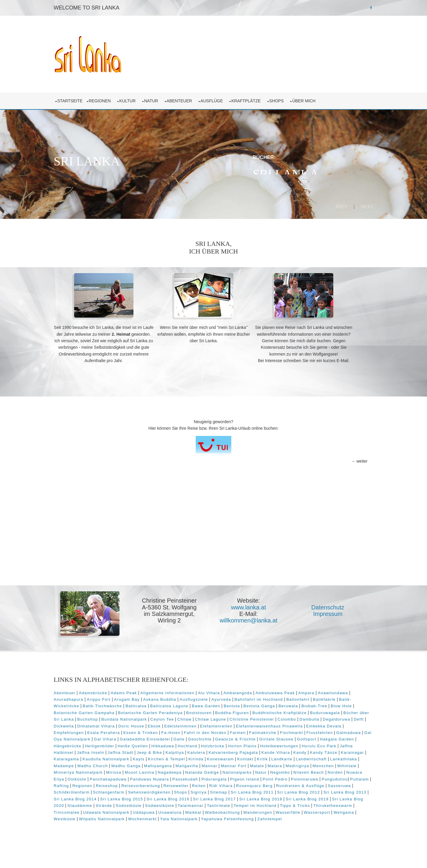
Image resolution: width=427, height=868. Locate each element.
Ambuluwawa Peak (290, 697)
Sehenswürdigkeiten (256, 804)
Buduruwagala (110, 724)
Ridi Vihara (317, 797)
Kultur (143, 98)
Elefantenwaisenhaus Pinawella (138, 737)
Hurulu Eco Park (256, 757)
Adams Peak (139, 697)
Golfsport (229, 751)
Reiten (295, 797)
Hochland (124, 757)
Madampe (79, 777)
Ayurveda (270, 704)
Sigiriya (305, 804)
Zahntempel (168, 837)
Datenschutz (325, 615)
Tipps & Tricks (159, 824)
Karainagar (299, 764)
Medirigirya (312, 777)
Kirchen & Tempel (153, 771)
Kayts (125, 771)
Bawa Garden (262, 711)
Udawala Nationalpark (272, 824)
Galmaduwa (220, 744)
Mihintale (78, 784)
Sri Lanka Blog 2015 (254, 810)
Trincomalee (232, 824)
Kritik (248, 771)
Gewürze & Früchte (157, 751)
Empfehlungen (228, 737)
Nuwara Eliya (118, 790)
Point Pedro (343, 790)
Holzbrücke (149, 757)
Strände (258, 817)
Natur (167, 98)
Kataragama (326, 764)
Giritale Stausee (198, 751)
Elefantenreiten (85, 737)
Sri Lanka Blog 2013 (161, 810)
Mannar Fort (248, 777)
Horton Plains (179, 757)
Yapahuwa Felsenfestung (125, 837)
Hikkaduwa (100, 757)
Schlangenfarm (215, 804)
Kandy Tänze (270, 764)
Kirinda (182, 771)
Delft (177, 731)
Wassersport (200, 830)
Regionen (116, 98)
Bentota (287, 711)
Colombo (105, 731)
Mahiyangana (173, 777)
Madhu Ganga (141, 777)
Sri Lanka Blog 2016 (300, 810)
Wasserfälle (171, 830)
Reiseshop (203, 797)
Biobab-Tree (81, 718)
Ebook (286, 731)
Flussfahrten (192, 744)
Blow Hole (109, 718)
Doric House (263, 731)
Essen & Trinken (300, 737)
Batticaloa (192, 711)
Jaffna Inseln (328, 757)
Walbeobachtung (106, 830)
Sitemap (325, 804)
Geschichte (122, 751)
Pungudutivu (113, 797)
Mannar (224, 777)
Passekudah (253, 790)
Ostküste (145, 790)
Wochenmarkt (329, 830)
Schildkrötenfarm (178, 804)
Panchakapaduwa (176, 790)
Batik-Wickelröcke (116, 711)
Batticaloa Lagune (225, 711)
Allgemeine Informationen (182, 697)
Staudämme (234, 817)
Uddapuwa (310, 824)
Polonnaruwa (82, 797)
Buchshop (190, 724)
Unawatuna (336, 824)
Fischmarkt (163, 744)
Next (352, 203)
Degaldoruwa (155, 731)
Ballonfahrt (346, 704)
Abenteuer (195, 98)
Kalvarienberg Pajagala (180, 764)
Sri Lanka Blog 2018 (104, 817)
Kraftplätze (262, 98)
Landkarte (268, 771)
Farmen (110, 744)
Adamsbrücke (108, 697)
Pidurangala (282, 790)
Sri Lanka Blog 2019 (150, 817)
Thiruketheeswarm (197, 824)
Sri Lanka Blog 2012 (115, 810)
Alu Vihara (224, 697)
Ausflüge (228, 98)
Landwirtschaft (297, 771)
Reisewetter (272, 797)
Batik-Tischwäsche (158, 711)
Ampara (321, 697)
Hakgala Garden (259, 751)
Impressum (326, 621)
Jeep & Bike (96, 764)
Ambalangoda (252, 697)
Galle (101, 751)
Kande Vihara (222, 764)
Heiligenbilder (325, 751)
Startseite (85, 98)
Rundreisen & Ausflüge (106, 804)
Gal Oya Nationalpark (259, 744)
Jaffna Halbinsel (294, 757)
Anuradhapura (117, 704)
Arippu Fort (147, 704)
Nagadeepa (207, 784)
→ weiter (344, 469)
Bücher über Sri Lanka (152, 724)
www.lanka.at (251, 615)
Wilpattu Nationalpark (289, 830)
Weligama (227, 830)
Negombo (318, 784)
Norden (93, 790)
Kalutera (143, 764)
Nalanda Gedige (240, 784)
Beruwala (344, 711)
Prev (327, 203)
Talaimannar (345, 817)
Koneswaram (207, 771)
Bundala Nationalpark (226, 724)
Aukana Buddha (208, 704)
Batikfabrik (82, 711)
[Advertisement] (213, 547)
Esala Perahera (263, 737)
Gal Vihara (297, 744)
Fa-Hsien (330, 737)
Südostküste (283, 817)
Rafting (157, 797)
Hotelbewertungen (216, 757)
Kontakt (231, 771)
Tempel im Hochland (119, 824)
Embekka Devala (192, 737)
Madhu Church (107, 777)
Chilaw (286, 724)
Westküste (252, 830)
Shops (293, 98)
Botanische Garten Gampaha (153, 718)
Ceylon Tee (264, 724)
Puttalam (137, 797)
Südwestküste (314, 817)
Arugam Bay (175, 704)
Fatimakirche (135, 744)
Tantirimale (83, 824)
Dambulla (128, 731)
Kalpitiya (121, 764)
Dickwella (196, 731)
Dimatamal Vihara (228, 731)
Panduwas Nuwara (217, 790)
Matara (290, 777)
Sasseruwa (145, 804)
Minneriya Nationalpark (116, 784)
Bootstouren (268, 718)
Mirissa (151, 784)
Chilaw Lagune (312, 724)
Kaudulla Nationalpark (92, 771)
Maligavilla (202, 777)
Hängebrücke (293, 751)
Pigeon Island (313, 790)
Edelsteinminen (312, 731)
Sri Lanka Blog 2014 (207, 810)
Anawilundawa (84, 704)
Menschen (338, 777)
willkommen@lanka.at (251, 628)
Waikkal (77, 830)
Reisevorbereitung (237, 797)
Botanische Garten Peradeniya (219, 718)
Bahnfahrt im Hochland (307, 704)
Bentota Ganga (315, 711)
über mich (320, 98)
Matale (272, 777)
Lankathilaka (330, 771)
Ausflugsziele (242, 704)
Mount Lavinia (177, 784)
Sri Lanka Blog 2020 (196, 817)
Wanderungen (141, 830)
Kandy (246, 764)
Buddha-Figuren (301, 718)
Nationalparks (275, 784)
